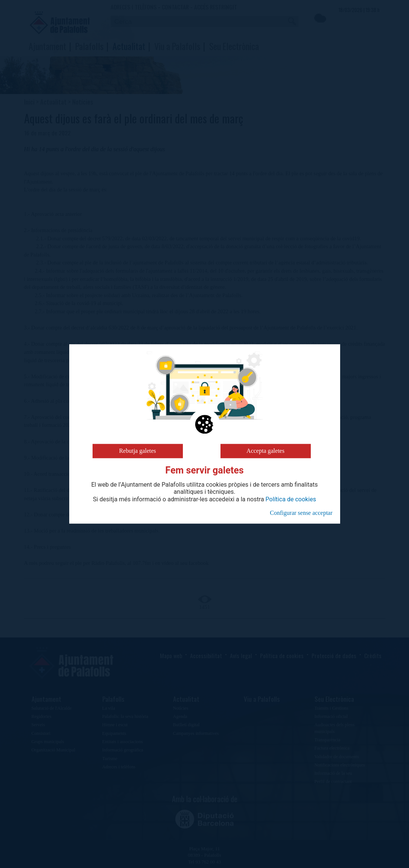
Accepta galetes (265, 451)
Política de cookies (291, 499)
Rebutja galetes (137, 451)
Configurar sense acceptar (301, 513)
